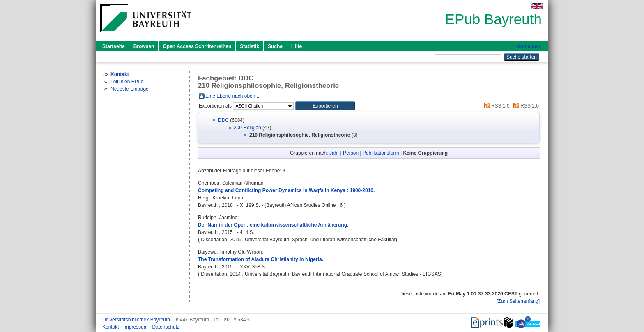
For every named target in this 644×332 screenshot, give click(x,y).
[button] (325, 106)
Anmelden (529, 46)
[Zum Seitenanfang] (518, 301)
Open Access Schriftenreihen (197, 46)
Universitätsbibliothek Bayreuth (137, 320)
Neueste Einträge (130, 89)
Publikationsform (381, 153)
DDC (223, 120)
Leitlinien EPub (127, 82)
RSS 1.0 (496, 106)
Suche (275, 46)
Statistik (250, 46)
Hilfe (297, 46)
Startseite (114, 46)
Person (351, 153)
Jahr (334, 153)
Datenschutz (166, 327)
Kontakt (111, 327)
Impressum (136, 327)
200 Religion (247, 128)
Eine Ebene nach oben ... (233, 96)
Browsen (144, 46)
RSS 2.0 (525, 106)
